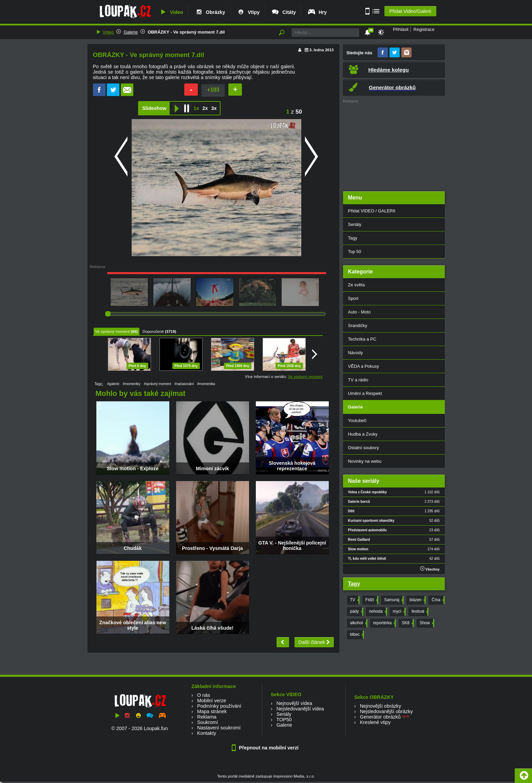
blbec (357, 635)
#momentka (206, 384)
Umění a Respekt (365, 393)
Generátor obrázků (380, 717)
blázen (417, 600)
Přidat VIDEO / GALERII (372, 211)
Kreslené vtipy (375, 722)
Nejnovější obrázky (381, 706)
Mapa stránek (212, 711)
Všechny (430, 569)
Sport (353, 298)
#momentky (132, 384)
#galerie (113, 384)
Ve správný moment (113, 331)
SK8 (407, 623)
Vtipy (248, 12)
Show (426, 623)
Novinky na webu (365, 461)
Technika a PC (362, 339)
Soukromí (208, 722)
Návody (356, 353)
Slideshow (154, 108)
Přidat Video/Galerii (410, 11)
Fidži (371, 600)
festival (419, 612)
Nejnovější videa (294, 703)
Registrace (424, 29)
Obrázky (210, 12)
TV (354, 600)
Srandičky (358, 326)
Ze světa (357, 285)
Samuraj (393, 600)
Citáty (283, 12)
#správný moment (157, 384)
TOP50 (284, 720)
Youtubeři (357, 421)
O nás (204, 695)
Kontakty (207, 733)
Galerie (131, 32)
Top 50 (355, 252)
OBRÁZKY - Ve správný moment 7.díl (186, 32)
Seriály (355, 224)
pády (356, 612)
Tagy (353, 238)
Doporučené (153, 331)
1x (196, 108)
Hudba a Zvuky (363, 434)
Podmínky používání (219, 706)
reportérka (384, 623)
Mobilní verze (212, 701)
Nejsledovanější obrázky (386, 711)
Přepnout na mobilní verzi (266, 748)
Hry (317, 12)
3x (214, 108)
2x (205, 108)
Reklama (207, 717)
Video (171, 12)
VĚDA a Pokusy (364, 366)
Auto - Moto (359, 312)
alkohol (358, 623)
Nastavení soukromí (219, 728)
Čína (437, 600)
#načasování (184, 384)
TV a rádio (358, 380)
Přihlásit (401, 29)
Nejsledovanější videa (300, 709)
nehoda (377, 612)
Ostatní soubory (364, 448)
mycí (399, 612)
